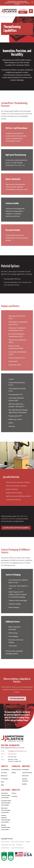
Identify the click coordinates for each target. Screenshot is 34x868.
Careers (14, 793)
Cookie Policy (5, 848)
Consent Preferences (17, 848)
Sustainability (5, 770)
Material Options (16, 770)
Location (23, 10)
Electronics (25, 776)
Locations (14, 796)
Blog (2, 785)
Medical (24, 784)
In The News (5, 779)
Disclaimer (19, 845)
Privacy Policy (5, 842)
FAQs (2, 782)
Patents (28, 842)
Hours (3, 760)
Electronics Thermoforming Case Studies (6, 810)
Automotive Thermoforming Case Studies (6, 795)
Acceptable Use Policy (8, 845)
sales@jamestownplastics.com (17, 751)
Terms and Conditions (18, 842)
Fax (2, 757)
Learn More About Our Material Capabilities (16, 534)
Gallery (14, 773)
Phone (3, 754)
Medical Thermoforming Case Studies (6, 827)
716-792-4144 (12, 754)
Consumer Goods (27, 773)
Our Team (4, 773)
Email (3, 751)
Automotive (25, 770)
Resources (4, 776)
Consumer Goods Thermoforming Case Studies (6, 803)
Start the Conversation (17, 705)
